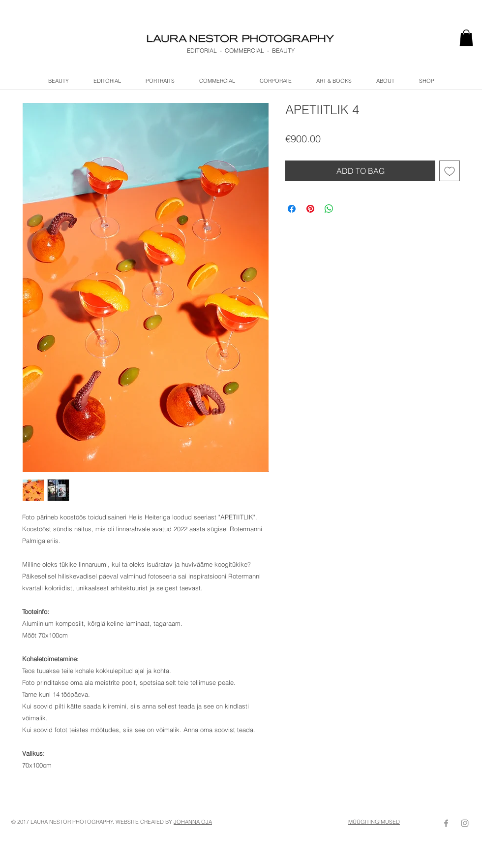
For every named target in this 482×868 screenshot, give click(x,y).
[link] (466, 38)
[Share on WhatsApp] (329, 209)
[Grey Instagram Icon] (465, 823)
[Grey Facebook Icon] (446, 823)
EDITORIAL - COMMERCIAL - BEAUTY (241, 50)
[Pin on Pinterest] (310, 209)
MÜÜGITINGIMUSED (374, 822)
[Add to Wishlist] (450, 171)
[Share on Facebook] (292, 209)
